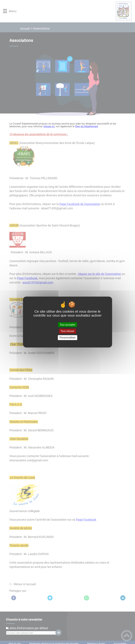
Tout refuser (67, 331)
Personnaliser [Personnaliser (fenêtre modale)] (68, 338)
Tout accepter (67, 325)
